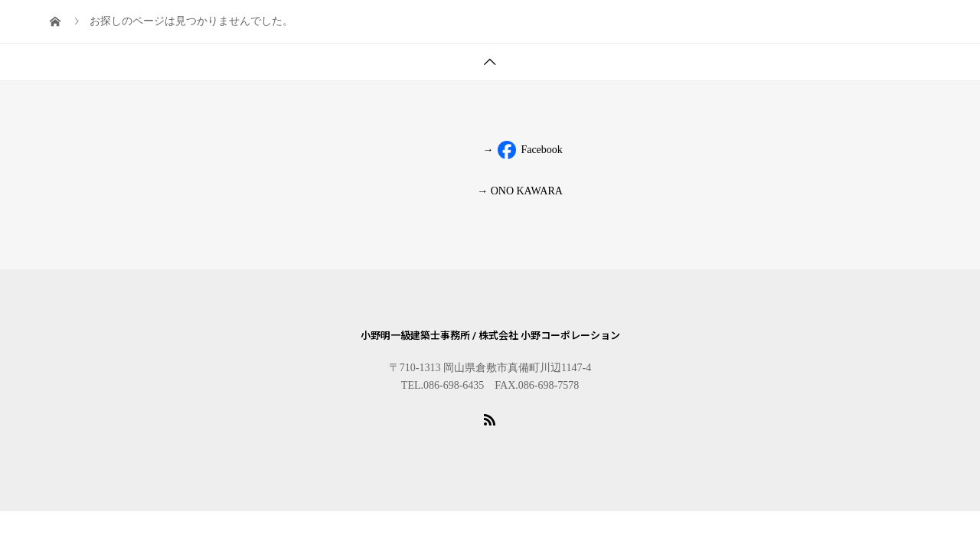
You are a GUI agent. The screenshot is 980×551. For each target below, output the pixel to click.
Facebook (521, 150)
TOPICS (222, 26)
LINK (883, 26)
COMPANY (294, 26)
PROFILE (370, 26)
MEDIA (827, 26)
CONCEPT (698, 26)
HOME (161, 26)
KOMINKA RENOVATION (486, 26)
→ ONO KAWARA (520, 191)
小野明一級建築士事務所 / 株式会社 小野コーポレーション (490, 336)
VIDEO (766, 26)
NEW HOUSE (612, 26)
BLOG (160, 80)
